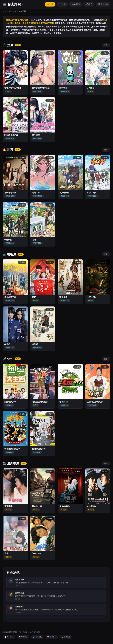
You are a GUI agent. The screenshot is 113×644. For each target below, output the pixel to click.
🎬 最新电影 (103, 4)
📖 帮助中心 (23, 637)
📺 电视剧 (76, 4)
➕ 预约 (22, 53)
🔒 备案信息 (66, 637)
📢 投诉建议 (52, 637)
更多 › (106, 45)
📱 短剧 (62, 4)
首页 (4, 11)
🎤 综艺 (89, 4)
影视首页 (13, 11)
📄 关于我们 (9, 637)
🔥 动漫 (50, 4)
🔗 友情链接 (37, 637)
